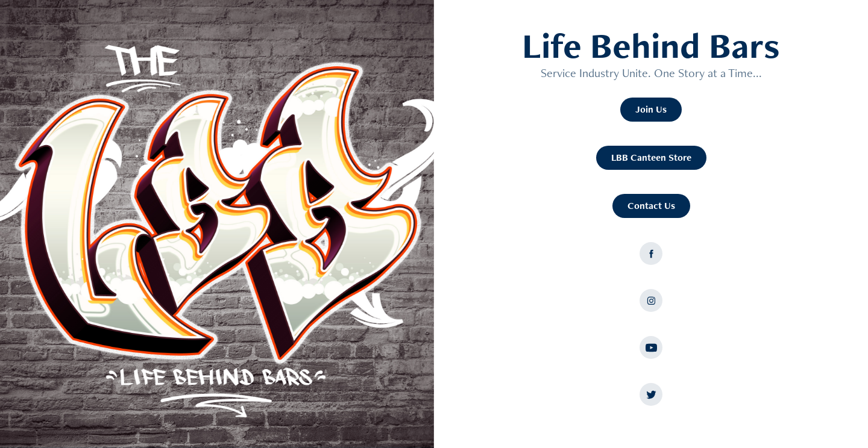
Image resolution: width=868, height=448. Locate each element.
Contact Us (651, 206)
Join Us (651, 109)
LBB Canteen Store (651, 157)
